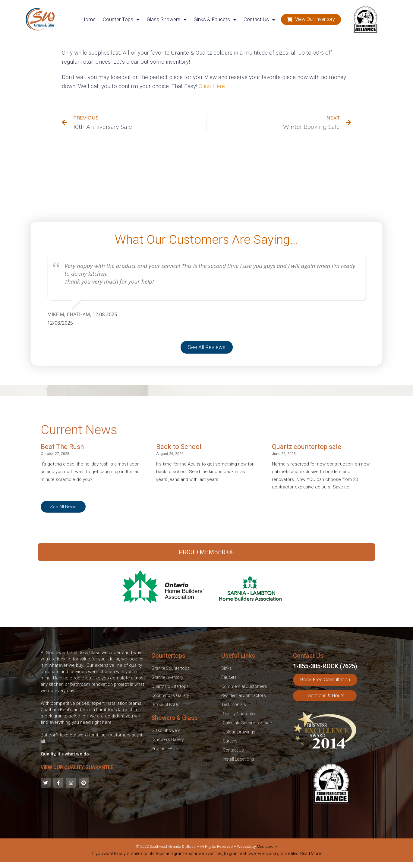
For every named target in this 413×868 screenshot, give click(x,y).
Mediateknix (267, 846)
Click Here (212, 86)
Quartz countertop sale (307, 447)
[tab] (206, 855)
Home (88, 19)
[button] (311, 19)
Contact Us (259, 19)
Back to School (179, 447)
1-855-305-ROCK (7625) (325, 666)
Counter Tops (121, 19)
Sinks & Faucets (215, 19)
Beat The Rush (62, 447)
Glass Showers (167, 19)
